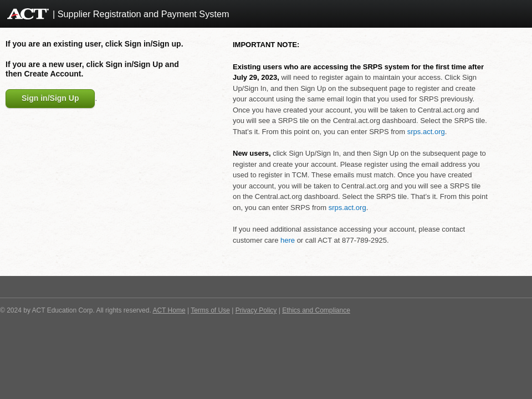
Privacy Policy (256, 310)
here (288, 240)
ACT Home (169, 310)
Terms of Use (210, 310)
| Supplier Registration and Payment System (141, 14)
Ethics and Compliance (316, 310)
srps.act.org (426, 132)
